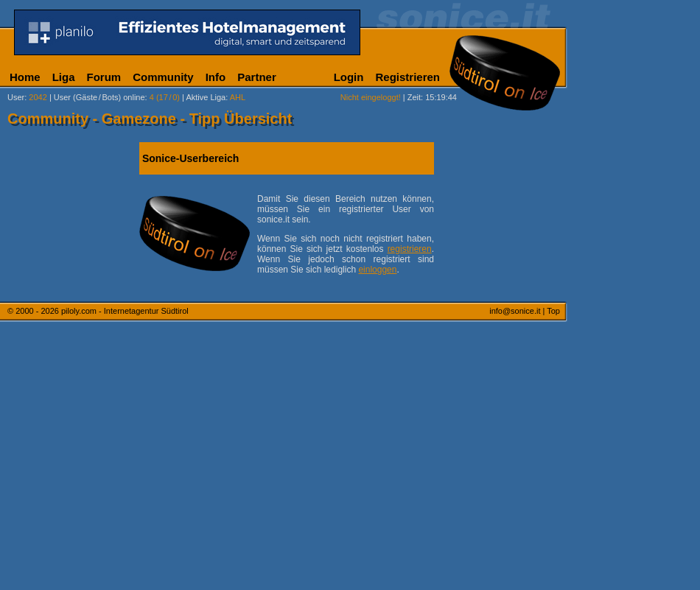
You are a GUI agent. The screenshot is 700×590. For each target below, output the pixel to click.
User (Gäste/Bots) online (99, 97)
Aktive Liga (206, 97)
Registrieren (407, 77)
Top (553, 311)
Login (349, 77)
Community (163, 77)
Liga (64, 77)
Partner (257, 77)
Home (25, 77)
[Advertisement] (637, 367)
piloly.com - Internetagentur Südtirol (125, 311)
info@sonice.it (515, 311)
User (16, 97)
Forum (104, 77)
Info (216, 77)
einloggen (377, 270)
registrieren (410, 249)
